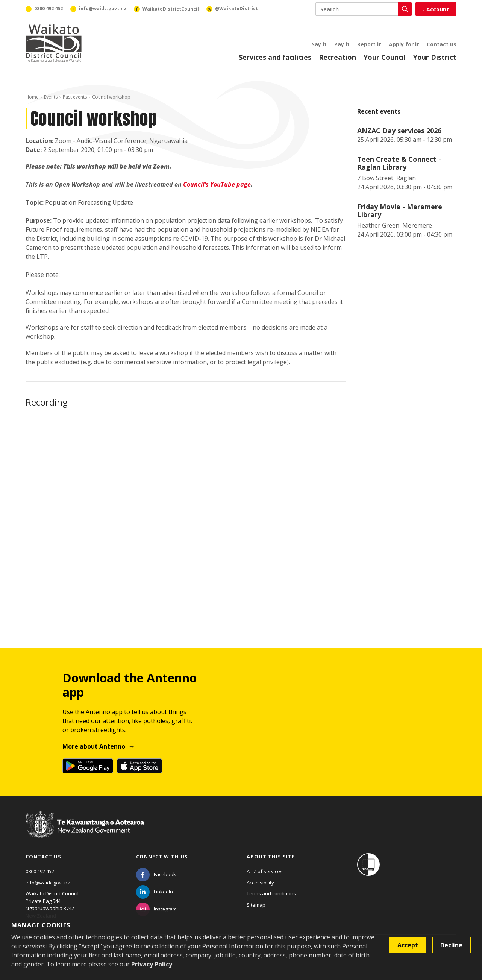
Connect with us (162, 857)
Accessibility (260, 883)
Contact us (442, 44)
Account (436, 9)
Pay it (342, 44)
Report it (369, 44)
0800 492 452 (40, 871)
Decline (451, 945)
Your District (435, 57)
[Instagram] (156, 909)
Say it (319, 44)
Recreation (337, 57)
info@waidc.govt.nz (48, 883)
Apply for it (404, 44)
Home (32, 97)
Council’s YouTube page (217, 184)
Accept (408, 945)
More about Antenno (94, 746)
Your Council (385, 57)
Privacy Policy (152, 964)
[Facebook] (156, 874)
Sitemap (256, 905)
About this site (271, 857)
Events (51, 97)
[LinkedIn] (155, 892)
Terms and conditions (271, 893)
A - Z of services (265, 871)
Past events (75, 97)
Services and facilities (275, 57)
